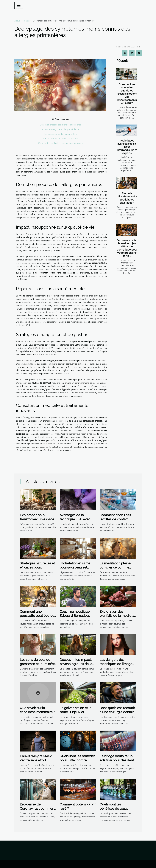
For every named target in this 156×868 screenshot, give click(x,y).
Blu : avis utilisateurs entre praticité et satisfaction (127, 198)
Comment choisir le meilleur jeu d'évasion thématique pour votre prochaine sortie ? (127, 248)
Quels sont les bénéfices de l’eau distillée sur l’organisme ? (113, 810)
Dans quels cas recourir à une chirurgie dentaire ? (118, 712)
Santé (27, 21)
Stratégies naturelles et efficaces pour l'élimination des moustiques (37, 569)
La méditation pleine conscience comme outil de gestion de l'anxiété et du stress (115, 569)
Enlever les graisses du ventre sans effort (37, 758)
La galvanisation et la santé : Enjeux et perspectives (75, 712)
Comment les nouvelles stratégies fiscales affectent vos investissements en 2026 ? (127, 94)
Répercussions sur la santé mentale (60, 134)
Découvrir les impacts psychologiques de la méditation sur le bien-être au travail (76, 666)
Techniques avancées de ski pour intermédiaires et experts (127, 147)
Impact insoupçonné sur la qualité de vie (60, 129)
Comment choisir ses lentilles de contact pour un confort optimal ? (118, 521)
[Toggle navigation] (19, 5)
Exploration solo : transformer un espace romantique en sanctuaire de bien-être (38, 521)
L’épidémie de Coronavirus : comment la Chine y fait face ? (38, 808)
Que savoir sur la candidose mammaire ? (37, 710)
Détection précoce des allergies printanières (60, 125)
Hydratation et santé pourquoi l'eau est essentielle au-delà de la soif (77, 569)
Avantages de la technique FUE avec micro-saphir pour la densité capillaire (75, 521)
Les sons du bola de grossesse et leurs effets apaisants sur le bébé (38, 664)
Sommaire (62, 119)
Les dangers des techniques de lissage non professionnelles (116, 664)
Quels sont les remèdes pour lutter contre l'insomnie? (77, 760)
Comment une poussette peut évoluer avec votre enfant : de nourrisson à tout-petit (38, 618)
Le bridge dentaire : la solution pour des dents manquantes (117, 760)
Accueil (18, 21)
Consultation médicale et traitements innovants (60, 143)
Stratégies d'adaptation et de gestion (60, 139)
